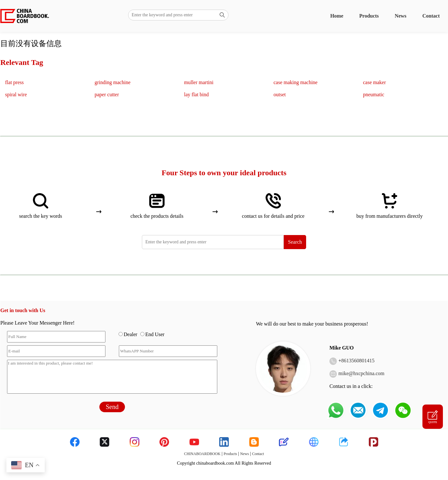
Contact (431, 16)
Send (112, 407)
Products (369, 16)
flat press (14, 82)
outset (280, 94)
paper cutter (107, 94)
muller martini (199, 82)
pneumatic (374, 94)
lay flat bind (196, 94)
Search (295, 242)
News (400, 16)
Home (337, 16)
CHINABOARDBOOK (202, 454)
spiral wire (16, 94)
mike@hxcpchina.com (361, 373)
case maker (375, 82)
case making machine (296, 82)
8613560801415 (358, 361)
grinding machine (112, 82)
